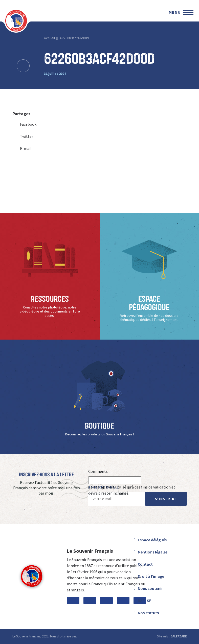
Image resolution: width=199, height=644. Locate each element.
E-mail (22, 148)
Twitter (23, 136)
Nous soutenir (150, 588)
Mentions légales (153, 552)
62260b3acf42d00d (74, 38)
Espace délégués (152, 540)
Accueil (49, 38)
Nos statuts (148, 613)
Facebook (24, 124)
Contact (145, 564)
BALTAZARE (179, 636)
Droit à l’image (151, 576)
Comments (98, 471)
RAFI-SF (145, 601)
